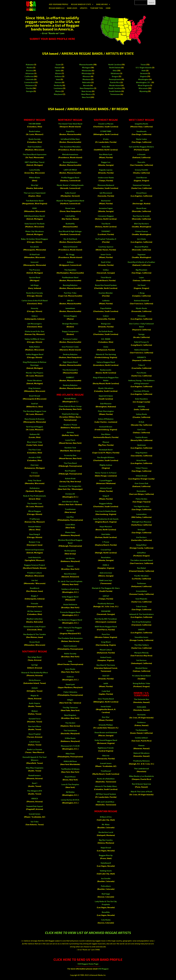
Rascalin (141, 162)
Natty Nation (35, 347)
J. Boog (141, 293)
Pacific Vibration (141, 576)
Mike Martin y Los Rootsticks (141, 776)
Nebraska (86, 82)
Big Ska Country (106, 840)
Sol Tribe (35, 822)
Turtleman (141, 583)
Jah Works (70, 558)
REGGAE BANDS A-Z (57, 8)
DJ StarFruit (35, 254)
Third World (106, 277)
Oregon (115, 76)
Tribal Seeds (141, 606)
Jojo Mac (70, 517)
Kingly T (35, 596)
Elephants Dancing (70, 414)
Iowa (58, 79)
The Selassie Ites (141, 699)
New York (86, 97)
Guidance (141, 722)
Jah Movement (106, 193)
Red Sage (106, 894)
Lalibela (106, 301)
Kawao (141, 745)
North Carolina (115, 64)
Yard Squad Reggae (35, 427)
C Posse (106, 542)
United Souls (106, 657)
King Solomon (35, 388)
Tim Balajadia (141, 730)
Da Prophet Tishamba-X (106, 239)
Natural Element (70, 247)
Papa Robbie (106, 308)
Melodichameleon (70, 154)
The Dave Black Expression (35, 154)
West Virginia (144, 85)
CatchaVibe (70, 216)
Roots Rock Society (35, 293)
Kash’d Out (106, 262)
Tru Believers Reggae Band (70, 620)
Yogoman (141, 254)
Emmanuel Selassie (141, 185)
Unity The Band (35, 480)
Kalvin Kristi (70, 478)
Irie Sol (35, 580)
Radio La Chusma (35, 749)
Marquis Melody (141, 653)
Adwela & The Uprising (106, 354)
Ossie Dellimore (70, 604)
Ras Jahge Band (35, 657)
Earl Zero (141, 429)
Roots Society (35, 139)
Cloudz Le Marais (106, 124)
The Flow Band (70, 463)
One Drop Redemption (141, 622)
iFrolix (106, 139)
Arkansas (30, 73)
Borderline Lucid (106, 832)
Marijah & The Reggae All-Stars (106, 588)
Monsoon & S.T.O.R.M (70, 746)
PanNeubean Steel (70, 277)
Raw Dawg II (35, 534)
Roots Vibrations (35, 380)
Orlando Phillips (106, 725)
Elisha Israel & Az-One (35, 331)
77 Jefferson (35, 519)
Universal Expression (35, 550)
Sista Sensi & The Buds (35, 224)
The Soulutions (70, 730)
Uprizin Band (35, 277)
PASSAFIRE (106, 611)
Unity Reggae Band (70, 597)
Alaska (30, 67)
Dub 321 (106, 676)
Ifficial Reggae (35, 511)
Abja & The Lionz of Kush (141, 792)
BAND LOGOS (72, 8)
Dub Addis (106, 534)
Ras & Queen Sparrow (141, 784)
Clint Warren (141, 178)
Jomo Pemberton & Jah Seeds (106, 519)
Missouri (86, 76)
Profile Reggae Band (70, 178)
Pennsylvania (115, 79)
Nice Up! (35, 185)
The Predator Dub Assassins (70, 638)
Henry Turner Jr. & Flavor (106, 473)
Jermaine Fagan (106, 208)
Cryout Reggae (106, 480)
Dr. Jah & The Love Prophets (70, 581)
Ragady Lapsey (106, 170)
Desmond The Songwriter (70, 486)
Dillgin (70, 700)
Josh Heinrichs (35, 557)
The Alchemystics (70, 370)
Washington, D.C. (144, 82)
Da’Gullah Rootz (106, 331)
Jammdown (70, 308)
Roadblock (35, 588)
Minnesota (86, 70)
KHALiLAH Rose (70, 761)
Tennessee (115, 94)
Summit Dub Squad (35, 806)
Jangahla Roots (141, 124)
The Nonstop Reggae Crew (35, 411)
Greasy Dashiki (141, 170)
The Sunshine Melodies (70, 147)
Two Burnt (106, 224)
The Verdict (70, 723)
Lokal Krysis (35, 742)
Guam (58, 64)
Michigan (86, 67)
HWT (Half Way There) (35, 162)
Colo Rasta (106, 920)
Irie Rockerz (141, 537)
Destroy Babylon (70, 354)
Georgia (30, 91)
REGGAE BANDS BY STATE (81, 4)
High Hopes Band (70, 362)
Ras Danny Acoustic (141, 216)
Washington (144, 79)
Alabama (30, 64)
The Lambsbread (141, 769)
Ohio (115, 70)
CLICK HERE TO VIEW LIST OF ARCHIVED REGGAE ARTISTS (88, 933)
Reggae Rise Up (106, 855)
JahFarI (106, 596)
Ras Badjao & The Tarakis (35, 634)
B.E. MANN (106, 339)
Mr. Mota (106, 824)
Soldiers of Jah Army (70, 589)
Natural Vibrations (141, 753)
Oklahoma (115, 73)
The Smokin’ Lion (35, 503)
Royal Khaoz (70, 777)
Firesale (35, 603)
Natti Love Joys (106, 580)
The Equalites (70, 270)
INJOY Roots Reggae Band (106, 627)
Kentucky (58, 85)
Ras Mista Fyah (106, 154)
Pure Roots (141, 373)
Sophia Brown (141, 437)
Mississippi (87, 73)
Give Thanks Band (106, 699)
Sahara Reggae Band (106, 362)
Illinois (58, 73)
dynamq (70, 432)
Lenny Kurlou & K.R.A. (70, 800)
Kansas (58, 82)
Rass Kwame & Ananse (35, 419)
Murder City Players (35, 373)
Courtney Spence (106, 247)
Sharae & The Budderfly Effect (35, 673)
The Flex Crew (35, 450)
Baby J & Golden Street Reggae (35, 239)
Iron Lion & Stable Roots (106, 511)
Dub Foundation (35, 147)
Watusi (35, 711)
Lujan (141, 277)
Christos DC (70, 494)
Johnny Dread (106, 488)
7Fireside (141, 316)
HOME (108, 8)
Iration (106, 316)
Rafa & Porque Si (141, 342)
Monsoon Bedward (106, 185)
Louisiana (58, 88)
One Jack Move (35, 726)
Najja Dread (106, 848)
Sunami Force (35, 719)
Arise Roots (141, 460)
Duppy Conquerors (70, 331)
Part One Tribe (70, 293)
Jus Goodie (106, 878)
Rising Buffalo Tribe (141, 683)
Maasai (106, 442)
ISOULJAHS (141, 707)
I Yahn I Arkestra (70, 692)
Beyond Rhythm (141, 247)
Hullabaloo (35, 488)
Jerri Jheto (141, 239)
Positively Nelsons (106, 603)
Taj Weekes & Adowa (70, 769)
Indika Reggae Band (35, 354)
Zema (106, 347)
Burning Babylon (70, 162)
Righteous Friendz (106, 748)
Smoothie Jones (141, 637)
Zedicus (70, 677)
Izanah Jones (35, 814)
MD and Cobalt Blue (106, 802)
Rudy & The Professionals (35, 496)
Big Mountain (141, 270)
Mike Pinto (70, 754)
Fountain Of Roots (141, 391)
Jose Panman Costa (70, 347)
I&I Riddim (70, 792)
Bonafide (106, 912)
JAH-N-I (70, 301)
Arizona (30, 70)
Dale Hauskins (141, 399)
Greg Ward (106, 642)
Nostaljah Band (106, 450)
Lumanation (141, 514)
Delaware (30, 85)
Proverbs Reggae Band (70, 612)
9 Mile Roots (70, 738)
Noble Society (70, 654)
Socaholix (35, 247)
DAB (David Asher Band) (35, 216)
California (29, 76)
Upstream (141, 445)
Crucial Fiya (106, 550)
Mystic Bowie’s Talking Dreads (70, 185)
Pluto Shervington (106, 411)
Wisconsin (143, 88)
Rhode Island (115, 85)
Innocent (35, 262)
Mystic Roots (141, 308)
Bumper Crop (35, 542)
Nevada (86, 85)
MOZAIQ (141, 407)
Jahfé (106, 683)
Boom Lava (70, 208)
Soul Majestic (141, 599)
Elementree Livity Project (35, 627)
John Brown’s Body (70, 502)
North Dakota (115, 67)
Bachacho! (106, 201)
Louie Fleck (70, 440)
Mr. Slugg (70, 254)
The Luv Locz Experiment (35, 193)
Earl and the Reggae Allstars (141, 147)
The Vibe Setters (141, 645)
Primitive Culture (35, 573)
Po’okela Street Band (141, 676)
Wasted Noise (141, 668)
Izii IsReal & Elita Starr (70, 139)
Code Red (106, 691)
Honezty (35, 308)
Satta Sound (70, 193)
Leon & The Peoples (70, 784)
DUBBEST (70, 377)
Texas (143, 64)
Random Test (70, 448)
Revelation (106, 557)
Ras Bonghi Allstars (106, 457)
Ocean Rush (35, 642)
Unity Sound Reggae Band (106, 740)
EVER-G (106, 565)
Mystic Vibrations (106, 388)
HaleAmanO (106, 863)
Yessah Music (70, 399)
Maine (58, 91)
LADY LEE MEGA (70, 170)
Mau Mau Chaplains (35, 768)
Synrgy (141, 334)
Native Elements (141, 350)
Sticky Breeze (35, 680)
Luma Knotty (35, 170)
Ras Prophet (70, 471)
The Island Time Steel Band (70, 124)
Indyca (35, 316)
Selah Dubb (106, 706)
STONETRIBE (106, 131)
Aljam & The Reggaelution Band (70, 201)
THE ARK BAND (35, 124)
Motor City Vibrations (35, 231)
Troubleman (70, 509)
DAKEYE (141, 630)
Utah (144, 70)
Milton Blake (35, 178)
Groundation (141, 591)
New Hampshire (87, 88)
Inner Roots (70, 669)
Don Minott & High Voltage (70, 231)
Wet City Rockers (141, 224)
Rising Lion (106, 324)
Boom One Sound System (106, 285)
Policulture (106, 886)
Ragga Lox (106, 162)
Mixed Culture (106, 650)
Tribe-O (141, 365)
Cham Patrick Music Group (70, 406)
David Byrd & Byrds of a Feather (141, 262)
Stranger (141, 530)
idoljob (35, 688)
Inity (70, 661)
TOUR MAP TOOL (97, 8)
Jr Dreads (141, 154)
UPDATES (84, 8)
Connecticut (30, 82)
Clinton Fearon (141, 231)
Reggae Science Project (35, 565)
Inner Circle (106, 254)
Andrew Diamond (141, 301)
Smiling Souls (106, 871)
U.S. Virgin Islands (144, 67)
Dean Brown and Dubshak (106, 732)
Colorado (30, 79)
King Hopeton (141, 453)
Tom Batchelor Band (35, 201)
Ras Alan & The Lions (106, 665)
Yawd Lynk (70, 684)
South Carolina (115, 88)
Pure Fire (106, 634)
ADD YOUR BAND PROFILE (59, 4)
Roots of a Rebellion (106, 779)
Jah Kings (35, 285)
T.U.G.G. (35, 473)
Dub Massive (106, 404)
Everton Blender (106, 293)
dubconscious (106, 573)
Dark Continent (70, 646)
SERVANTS (141, 357)
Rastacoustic (106, 370)
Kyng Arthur (141, 545)
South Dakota (115, 91)
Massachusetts (86, 64)
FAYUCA (35, 798)
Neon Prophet (35, 734)
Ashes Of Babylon (106, 419)
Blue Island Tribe (35, 442)
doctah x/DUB (35, 457)
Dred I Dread (35, 396)
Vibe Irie (106, 756)
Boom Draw (141, 208)
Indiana (58, 76)
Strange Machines (70, 324)
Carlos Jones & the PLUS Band (35, 301)
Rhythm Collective (35, 619)
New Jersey (86, 91)
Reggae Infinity (106, 503)
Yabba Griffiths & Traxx (35, 339)
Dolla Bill (106, 147)
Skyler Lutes (141, 139)
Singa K (106, 496)
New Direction (70, 574)
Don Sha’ (106, 717)
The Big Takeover (70, 707)
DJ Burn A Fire (106, 817)
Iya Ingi (35, 665)
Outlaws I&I (35, 434)
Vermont (144, 73)
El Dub (141, 422)
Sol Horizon (141, 660)
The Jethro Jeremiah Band (141, 560)
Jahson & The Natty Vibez (106, 786)
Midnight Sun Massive (141, 522)
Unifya (106, 270)
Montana (86, 79)
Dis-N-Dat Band (70, 239)
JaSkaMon (141, 553)
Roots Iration (35, 131)
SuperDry (70, 131)
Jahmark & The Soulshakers (141, 614)
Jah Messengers (35, 324)
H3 (141, 201)
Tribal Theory (141, 468)
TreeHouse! (106, 771)
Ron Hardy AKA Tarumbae (106, 619)
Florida (29, 88)
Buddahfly (70, 224)
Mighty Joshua (106, 465)
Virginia (143, 76)
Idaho (58, 70)
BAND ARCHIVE (102, 4)
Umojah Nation (35, 527)
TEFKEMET (106, 231)
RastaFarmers (35, 775)
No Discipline (70, 551)
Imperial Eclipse (106, 396)
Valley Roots (141, 414)
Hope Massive (106, 527)
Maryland (58, 94)
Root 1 (35, 783)
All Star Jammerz (35, 611)
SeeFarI (35, 404)
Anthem (70, 262)
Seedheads (141, 131)
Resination (141, 491)
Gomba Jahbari (141, 738)
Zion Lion (35, 465)
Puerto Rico (115, 82)
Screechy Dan (70, 455)
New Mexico (87, 94)
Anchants (141, 715)
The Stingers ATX (35, 791)
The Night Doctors (141, 506)
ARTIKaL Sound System (106, 794)
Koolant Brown (106, 427)
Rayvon (70, 566)
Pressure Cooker (70, 339)
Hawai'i (58, 67)
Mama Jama (70, 532)
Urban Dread (141, 476)
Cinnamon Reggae (106, 216)
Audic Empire (35, 703)
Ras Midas (106, 434)
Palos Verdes (141, 499)
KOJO (35, 208)
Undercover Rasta (106, 178)
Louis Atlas (70, 525)
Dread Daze (141, 193)
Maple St (35, 695)
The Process (35, 270)
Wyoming (144, 91)
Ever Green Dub (141, 483)
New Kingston (70, 715)
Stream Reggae (70, 316)
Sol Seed (141, 285)
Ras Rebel (141, 568)
